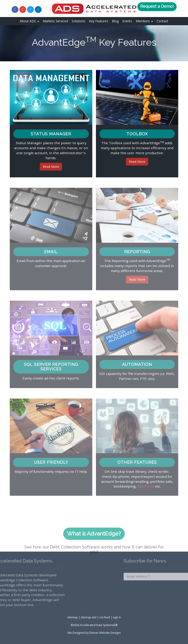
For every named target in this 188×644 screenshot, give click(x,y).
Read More (51, 167)
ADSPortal (146, 486)
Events (127, 21)
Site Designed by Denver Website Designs (94, 633)
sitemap (73, 617)
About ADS (29, 21)
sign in (117, 617)
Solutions (78, 21)
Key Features (99, 21)
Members (144, 21)
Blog (115, 21)
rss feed (105, 617)
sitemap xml (89, 617)
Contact (162, 21)
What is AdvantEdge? (94, 541)
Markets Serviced (55, 21)
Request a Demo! (157, 6)
